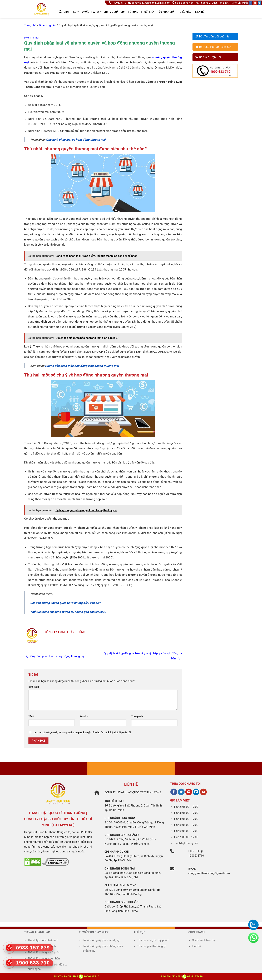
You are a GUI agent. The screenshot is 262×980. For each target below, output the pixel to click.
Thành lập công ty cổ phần (44, 952)
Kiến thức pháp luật (164, 12)
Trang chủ (30, 25)
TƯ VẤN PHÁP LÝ (91, 12)
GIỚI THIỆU (71, 12)
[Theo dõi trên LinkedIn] (196, 792)
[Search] (60, 12)
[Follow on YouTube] (255, 3)
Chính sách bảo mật (204, 940)
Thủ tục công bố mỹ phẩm (153, 940)
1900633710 (118, 3)
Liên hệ (200, 12)
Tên (31, 716)
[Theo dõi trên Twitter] (181, 792)
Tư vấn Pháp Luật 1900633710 (76, 977)
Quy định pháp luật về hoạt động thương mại (76, 140)
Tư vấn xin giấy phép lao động (101, 940)
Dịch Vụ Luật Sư (115, 12)
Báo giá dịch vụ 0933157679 (182, 977)
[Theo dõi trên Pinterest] (189, 792)
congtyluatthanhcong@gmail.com (149, 3)
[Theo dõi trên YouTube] (203, 792)
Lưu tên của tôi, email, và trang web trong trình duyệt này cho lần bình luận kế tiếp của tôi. (83, 733)
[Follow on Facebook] (250, 3)
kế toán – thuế (138, 12)
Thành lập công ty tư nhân (44, 959)
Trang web (137, 716)
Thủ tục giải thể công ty (152, 946)
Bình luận (34, 687)
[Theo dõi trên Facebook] (174, 792)
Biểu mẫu (187, 12)
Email (84, 716)
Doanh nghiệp (48, 25)
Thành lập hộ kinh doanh (43, 940)
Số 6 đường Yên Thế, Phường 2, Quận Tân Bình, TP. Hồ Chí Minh (210, 3)
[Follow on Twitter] (259, 3)
